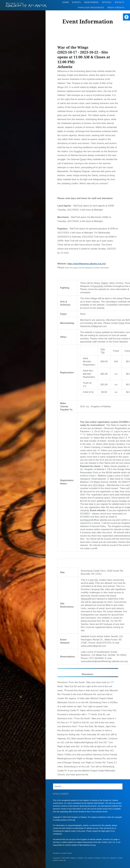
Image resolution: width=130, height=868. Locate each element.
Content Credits (67, 853)
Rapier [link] (105, 283)
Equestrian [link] (98, 286)
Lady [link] (110, 476)
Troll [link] (80, 206)
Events (77, 2)
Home (66, 2)
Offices (107, 2)
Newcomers (91, 2)
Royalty (120, 2)
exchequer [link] (85, 520)
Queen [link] (83, 159)
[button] (126, 17)
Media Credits (116, 8)
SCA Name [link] (99, 485)
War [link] (61, 47)
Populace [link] (63, 229)
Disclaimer (57, 853)
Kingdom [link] (78, 151)
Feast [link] (63, 314)
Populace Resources (91, 8)
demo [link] (114, 302)
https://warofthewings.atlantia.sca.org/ (87, 264)
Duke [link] (122, 323)
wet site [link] (94, 580)
